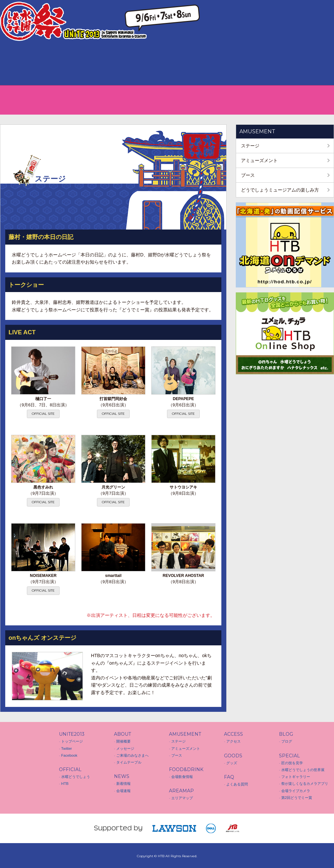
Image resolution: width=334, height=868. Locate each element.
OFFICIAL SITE (43, 414)
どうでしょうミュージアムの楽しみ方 (280, 190)
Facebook (69, 755)
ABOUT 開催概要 (17, 64)
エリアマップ (182, 798)
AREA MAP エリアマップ (150, 64)
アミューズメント (259, 160)
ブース (248, 175)
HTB (65, 784)
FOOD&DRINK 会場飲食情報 (117, 64)
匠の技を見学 (292, 763)
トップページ (72, 741)
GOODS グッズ (217, 64)
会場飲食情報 (182, 777)
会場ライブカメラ (296, 791)
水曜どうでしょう (76, 777)
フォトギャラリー (296, 777)
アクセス (233, 741)
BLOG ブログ (284, 64)
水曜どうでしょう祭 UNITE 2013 (20, 768)
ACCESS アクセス (184, 64)
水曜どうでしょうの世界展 (303, 770)
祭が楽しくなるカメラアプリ (305, 784)
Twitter (67, 748)
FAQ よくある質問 (250, 64)
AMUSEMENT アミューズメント (83, 64)
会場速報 (123, 791)
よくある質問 (237, 784)
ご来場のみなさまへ (132, 755)
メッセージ (125, 748)
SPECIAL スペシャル (317, 64)
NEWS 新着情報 (50, 64)
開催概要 (123, 741)
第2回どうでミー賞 (297, 798)
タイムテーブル (129, 762)
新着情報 (123, 784)
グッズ (232, 763)
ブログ (287, 741)
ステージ (250, 146)
